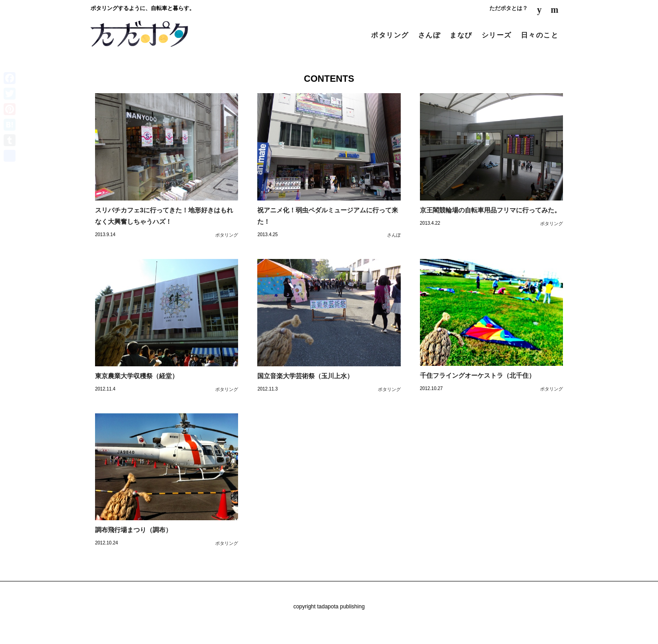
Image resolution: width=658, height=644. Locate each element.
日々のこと (540, 35)
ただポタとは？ (509, 8)
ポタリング (390, 35)
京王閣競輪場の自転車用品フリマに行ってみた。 (490, 210)
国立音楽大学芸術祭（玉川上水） (305, 376)
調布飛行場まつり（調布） (133, 530)
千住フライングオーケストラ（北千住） (478, 375)
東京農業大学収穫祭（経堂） (137, 376)
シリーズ (497, 35)
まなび (461, 35)
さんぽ (430, 35)
